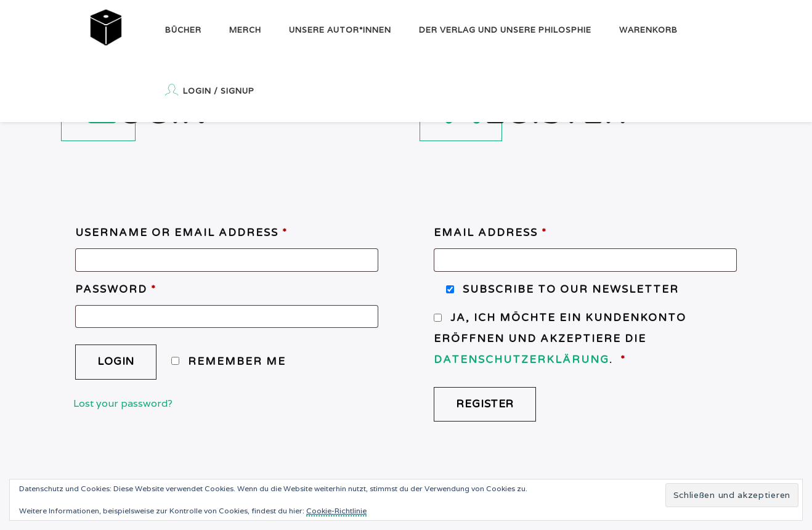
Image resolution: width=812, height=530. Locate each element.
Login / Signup (210, 90)
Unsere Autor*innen (340, 30)
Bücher (183, 30)
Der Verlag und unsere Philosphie (505, 30)
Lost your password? (123, 403)
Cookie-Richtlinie (336, 511)
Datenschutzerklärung (522, 360)
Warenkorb (648, 30)
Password (116, 289)
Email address (490, 233)
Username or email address (181, 233)
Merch (245, 30)
